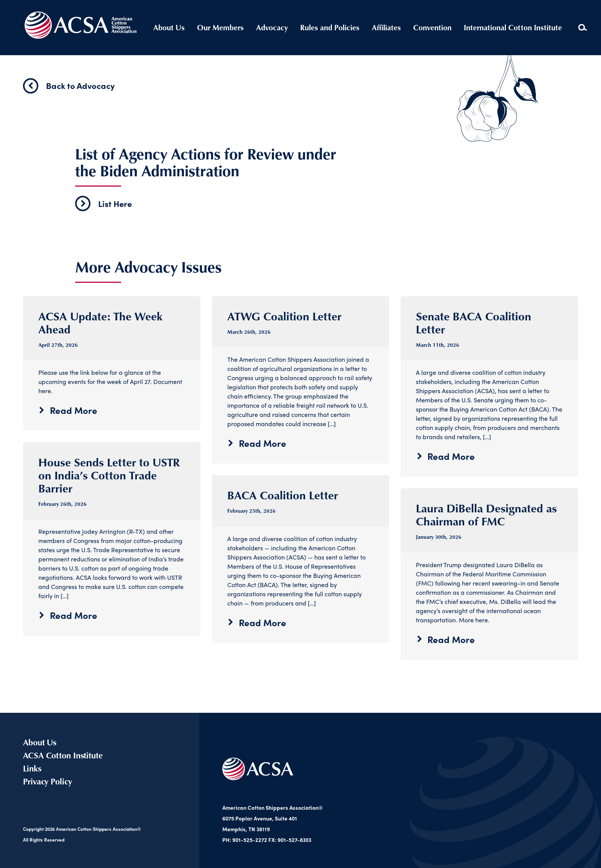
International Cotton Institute (513, 28)
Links (32, 768)
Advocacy (272, 27)
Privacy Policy (48, 781)
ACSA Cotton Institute (63, 755)
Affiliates (386, 27)
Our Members (220, 28)
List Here (103, 203)
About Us (169, 27)
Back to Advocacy (69, 86)
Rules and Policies (330, 27)
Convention (432, 27)
